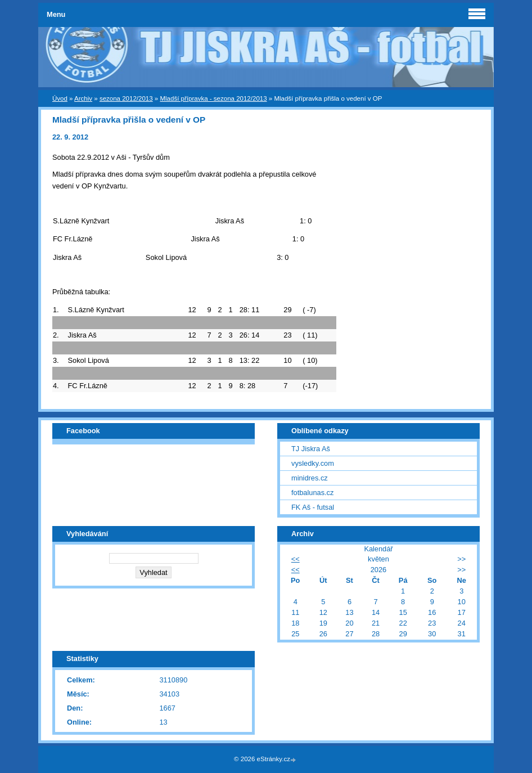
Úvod (60, 98)
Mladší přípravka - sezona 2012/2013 (213, 98)
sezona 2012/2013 (126, 98)
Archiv (83, 98)
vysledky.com (313, 463)
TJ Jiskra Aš (311, 449)
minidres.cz (310, 478)
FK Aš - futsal (313, 507)
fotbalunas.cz (312, 493)
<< (296, 559)
